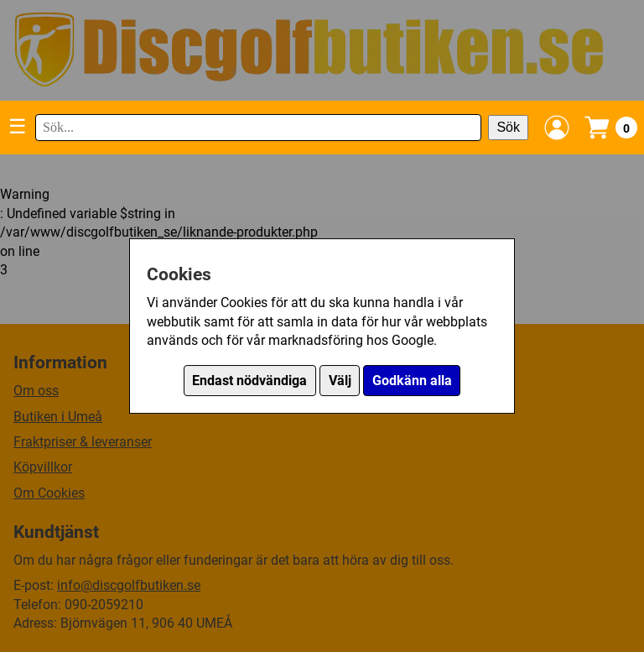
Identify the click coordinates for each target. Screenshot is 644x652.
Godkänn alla (412, 381)
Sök (508, 127)
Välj (340, 381)
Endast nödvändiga (249, 381)
